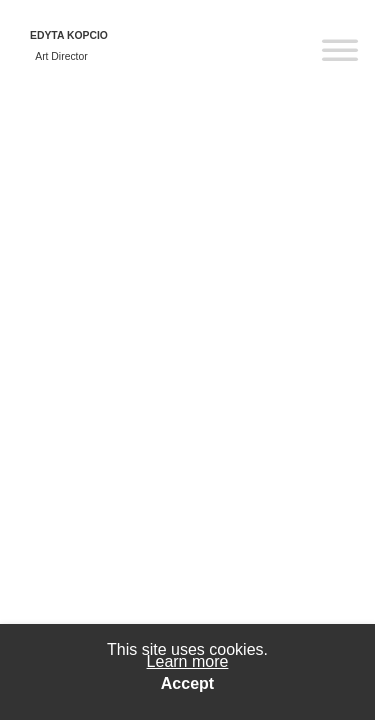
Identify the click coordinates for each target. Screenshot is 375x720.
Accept (187, 684)
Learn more (188, 662)
